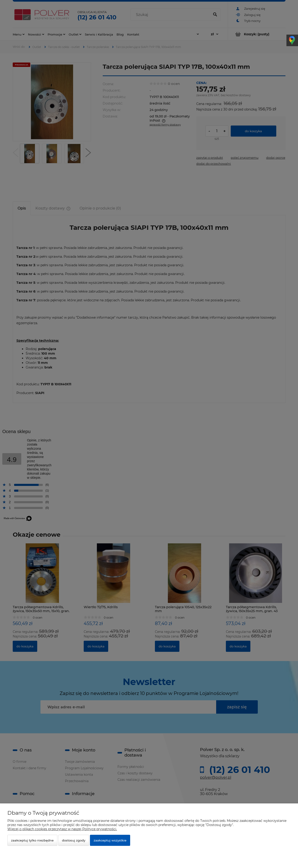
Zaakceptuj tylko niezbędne (32, 840)
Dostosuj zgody (74, 840)
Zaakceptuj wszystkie (110, 840)
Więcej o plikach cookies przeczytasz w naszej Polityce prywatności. (62, 829)
